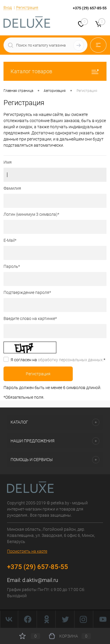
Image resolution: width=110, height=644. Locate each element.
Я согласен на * (58, 360)
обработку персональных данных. (71, 360)
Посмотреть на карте (27, 551)
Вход (8, 7)
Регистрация (27, 7)
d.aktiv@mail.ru (40, 580)
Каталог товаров (55, 71)
